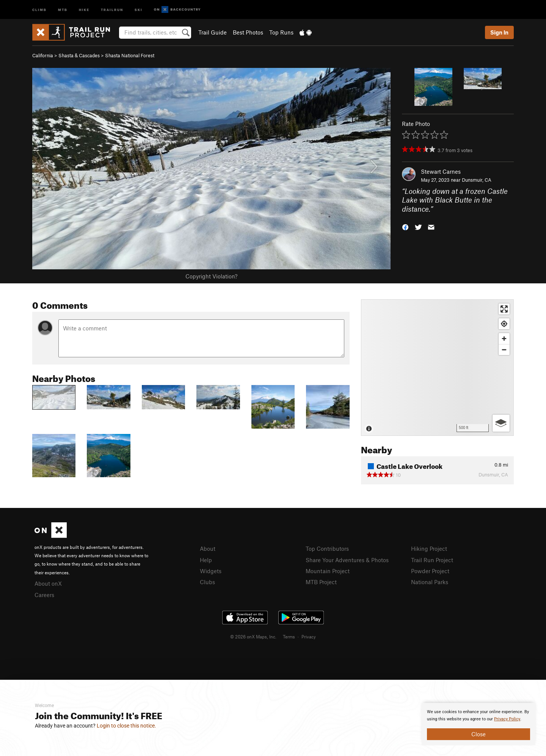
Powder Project (430, 571)
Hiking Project (429, 549)
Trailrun (112, 9)
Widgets (211, 571)
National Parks (430, 582)
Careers (44, 595)
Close (479, 734)
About (208, 549)
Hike (84, 9)
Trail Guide (213, 32)
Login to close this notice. (126, 726)
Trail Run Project (432, 560)
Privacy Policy (507, 719)
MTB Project (321, 582)
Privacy (309, 637)
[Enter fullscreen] (504, 309)
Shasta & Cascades (79, 55)
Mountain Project (328, 571)
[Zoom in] (504, 339)
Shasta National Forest (130, 55)
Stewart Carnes (441, 171)
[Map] (437, 368)
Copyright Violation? (211, 276)
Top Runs (281, 32)
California (43, 55)
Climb (39, 9)
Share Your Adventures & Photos (347, 560)
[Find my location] (504, 324)
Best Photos (248, 32)
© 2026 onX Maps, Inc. (253, 637)
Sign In (499, 32)
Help (206, 560)
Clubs (207, 582)
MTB (63, 9)
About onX (48, 583)
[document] (479, 724)
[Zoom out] (504, 350)
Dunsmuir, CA (477, 180)
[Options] (501, 423)
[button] (405, 227)
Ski (139, 9)
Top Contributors (327, 549)
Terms (289, 637)
